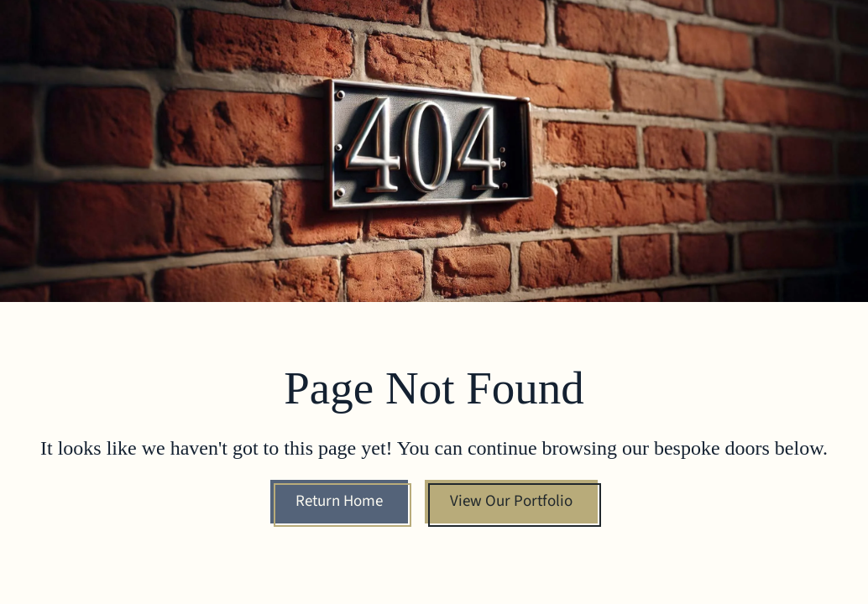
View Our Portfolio (511, 501)
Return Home (339, 501)
